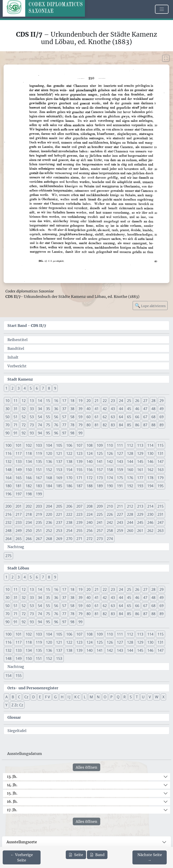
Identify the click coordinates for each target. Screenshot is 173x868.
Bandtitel (16, 348)
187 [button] (79, 486)
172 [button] (90, 478)
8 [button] (49, 388)
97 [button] (64, 433)
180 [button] (8, 486)
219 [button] (39, 514)
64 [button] (121, 417)
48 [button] (153, 409)
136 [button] (49, 462)
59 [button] (80, 417)
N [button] (98, 697)
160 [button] (130, 470)
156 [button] (90, 470)
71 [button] (16, 425)
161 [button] (140, 470)
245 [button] (140, 522)
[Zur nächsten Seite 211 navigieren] (150, 857)
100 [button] (8, 445)
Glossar (14, 717)
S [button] (131, 697)
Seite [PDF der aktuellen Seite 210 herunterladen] (76, 855)
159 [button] (120, 470)
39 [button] (80, 409)
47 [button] (145, 409)
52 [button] (24, 417)
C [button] (19, 697)
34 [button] (40, 409)
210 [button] (110, 506)
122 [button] (69, 453)
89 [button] (162, 425)
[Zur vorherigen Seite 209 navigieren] (22, 857)
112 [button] (130, 445)
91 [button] (16, 433)
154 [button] (69, 470)
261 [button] (140, 531)
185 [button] (59, 486)
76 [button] (56, 425)
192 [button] (130, 486)
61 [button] (97, 417)
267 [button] (39, 539)
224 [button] (90, 514)
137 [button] (59, 462)
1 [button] (6, 388)
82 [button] (105, 425)
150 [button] (29, 470)
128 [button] (130, 453)
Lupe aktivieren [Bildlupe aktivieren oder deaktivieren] (150, 305)
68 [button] (153, 417)
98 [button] (72, 433)
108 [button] (90, 445)
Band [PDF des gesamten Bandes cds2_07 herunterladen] (97, 855)
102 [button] (29, 445)
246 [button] (150, 522)
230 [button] (150, 514)
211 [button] (120, 506)
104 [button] (49, 445)
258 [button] (110, 531)
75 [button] (48, 425)
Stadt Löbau (18, 568)
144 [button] (130, 462)
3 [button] (19, 388)
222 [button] (69, 514)
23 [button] (113, 401)
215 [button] (160, 506)
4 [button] (25, 388)
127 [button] (120, 453)
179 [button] (160, 478)
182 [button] (29, 486)
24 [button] (121, 401)
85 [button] (129, 425)
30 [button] (7, 409)
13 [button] (32, 401)
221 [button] (59, 514)
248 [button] (8, 531)
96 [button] (56, 433)
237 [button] (59, 522)
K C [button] (77, 697)
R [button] (125, 697)
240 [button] (90, 522)
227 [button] (120, 514)
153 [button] (59, 470)
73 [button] (32, 425)
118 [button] (29, 453)
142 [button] (110, 462)
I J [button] (69, 697)
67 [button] (145, 417)
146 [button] (150, 462)
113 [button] (140, 445)
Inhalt (13, 357)
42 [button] (105, 409)
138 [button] (69, 462)
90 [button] (7, 433)
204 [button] (49, 506)
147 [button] (160, 462)
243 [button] (120, 522)
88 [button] (153, 425)
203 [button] (39, 506)
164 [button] (8, 478)
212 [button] (130, 506)
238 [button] (69, 522)
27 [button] (145, 401)
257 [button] (100, 531)
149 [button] (19, 470)
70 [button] (7, 425)
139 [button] (79, 462)
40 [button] (89, 409)
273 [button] (100, 539)
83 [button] (113, 425)
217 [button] (19, 514)
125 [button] (100, 453)
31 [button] (16, 409)
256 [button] (90, 531)
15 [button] (48, 401)
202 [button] (29, 506)
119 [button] (39, 453)
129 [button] (140, 453)
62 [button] (105, 417)
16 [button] (56, 401)
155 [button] (79, 470)
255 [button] (79, 531)
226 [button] (110, 514)
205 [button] (59, 506)
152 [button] (49, 470)
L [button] (85, 697)
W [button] (157, 697)
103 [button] (39, 445)
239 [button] (79, 522)
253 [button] (59, 531)
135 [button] (39, 462)
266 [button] (29, 539)
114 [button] (150, 445)
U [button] (143, 697)
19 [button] (80, 401)
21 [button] (97, 401)
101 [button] (19, 445)
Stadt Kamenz (20, 379)
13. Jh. (12, 777)
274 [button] (110, 539)
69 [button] (162, 417)
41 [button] (97, 409)
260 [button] (130, 531)
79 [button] (80, 425)
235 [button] (39, 522)
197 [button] (19, 494)
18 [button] (72, 401)
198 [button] (29, 494)
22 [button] (105, 401)
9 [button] (55, 388)
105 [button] (59, 445)
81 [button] (97, 425)
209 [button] (100, 506)
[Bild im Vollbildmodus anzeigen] (166, 58)
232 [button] (8, 522)
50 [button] (7, 417)
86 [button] (137, 425)
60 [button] (89, 417)
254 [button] (69, 531)
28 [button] (153, 401)
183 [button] (39, 486)
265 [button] (19, 539)
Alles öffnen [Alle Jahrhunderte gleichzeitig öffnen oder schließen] (86, 767)
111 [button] (120, 445)
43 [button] (113, 409)
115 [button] (160, 445)
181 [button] (19, 486)
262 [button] (150, 531)
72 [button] (24, 425)
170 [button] (69, 478)
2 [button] (13, 388)
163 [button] (160, 470)
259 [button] (120, 531)
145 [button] (140, 462)
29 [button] (162, 401)
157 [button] (100, 470)
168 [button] (49, 478)
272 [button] (90, 539)
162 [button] (150, 470)
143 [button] (120, 462)
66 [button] (137, 417)
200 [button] (8, 506)
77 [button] (64, 425)
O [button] (105, 697)
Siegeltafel (17, 731)
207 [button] (79, 506)
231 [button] (160, 514)
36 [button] (56, 409)
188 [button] (90, 486)
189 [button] (100, 486)
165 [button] (19, 478)
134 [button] (29, 462)
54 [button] (40, 417)
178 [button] (150, 478)
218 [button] (29, 514)
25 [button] (129, 401)
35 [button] (48, 409)
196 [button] (8, 494)
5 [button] (31, 388)
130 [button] (150, 453)
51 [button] (16, 417)
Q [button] (118, 697)
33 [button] (32, 409)
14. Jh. (12, 785)
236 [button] (49, 522)
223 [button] (79, 514)
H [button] (62, 697)
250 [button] (29, 531)
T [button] (137, 697)
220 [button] (49, 514)
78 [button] (72, 425)
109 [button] (100, 445)
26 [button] (137, 401)
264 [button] (8, 539)
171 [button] (79, 478)
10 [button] (7, 401)
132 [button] (8, 462)
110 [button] (110, 445)
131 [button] (160, 453)
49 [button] (162, 409)
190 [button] (110, 486)
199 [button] (39, 494)
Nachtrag (16, 547)
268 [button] (49, 539)
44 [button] (121, 409)
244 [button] (130, 522)
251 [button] (39, 531)
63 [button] (113, 417)
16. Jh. (12, 801)
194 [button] (150, 486)
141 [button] (100, 462)
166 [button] (29, 478)
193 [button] (140, 486)
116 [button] (8, 453)
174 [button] (110, 478)
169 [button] (59, 478)
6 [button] (37, 388)
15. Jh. (12, 793)
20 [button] (89, 401)
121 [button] (59, 453)
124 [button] (90, 453)
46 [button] (137, 409)
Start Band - (27, 326)
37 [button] (64, 409)
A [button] (7, 697)
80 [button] (89, 425)
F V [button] (48, 697)
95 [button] (48, 433)
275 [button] (8, 556)
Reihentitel (17, 340)
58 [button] (72, 417)
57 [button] (64, 417)
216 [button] (8, 514)
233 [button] (19, 522)
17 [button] (64, 401)
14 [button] (40, 401)
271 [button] (79, 539)
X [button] (163, 697)
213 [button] (140, 506)
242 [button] (110, 522)
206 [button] (69, 506)
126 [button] (110, 453)
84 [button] (121, 425)
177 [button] (140, 478)
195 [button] (160, 486)
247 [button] (160, 522)
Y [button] (6, 705)
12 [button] (24, 401)
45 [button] (129, 409)
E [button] (40, 697)
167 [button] (39, 478)
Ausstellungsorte (22, 842)
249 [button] (19, 531)
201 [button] (19, 506)
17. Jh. (12, 810)
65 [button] (129, 417)
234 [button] (29, 522)
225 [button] (100, 514)
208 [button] (90, 506)
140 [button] (90, 462)
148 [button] (8, 470)
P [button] (112, 697)
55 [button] (48, 417)
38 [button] (72, 409)
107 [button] (79, 445)
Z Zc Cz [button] (17, 705)
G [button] (55, 697)
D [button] (34, 697)
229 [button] (140, 514)
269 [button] (59, 539)
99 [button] (80, 433)
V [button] (150, 697)
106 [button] (69, 445)
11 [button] (16, 401)
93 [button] (32, 433)
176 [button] (130, 478)
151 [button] (39, 470)
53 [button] (32, 417)
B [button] (13, 697)
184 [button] (49, 486)
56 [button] (56, 417)
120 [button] (49, 453)
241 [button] (100, 522)
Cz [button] (26, 697)
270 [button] (69, 539)
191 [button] (120, 486)
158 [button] (110, 470)
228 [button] (130, 514)
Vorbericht (17, 366)
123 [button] (79, 453)
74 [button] (40, 425)
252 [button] (49, 531)
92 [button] (24, 433)
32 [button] (24, 409)
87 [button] (145, 425)
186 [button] (69, 486)
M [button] (91, 697)
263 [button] (160, 531)
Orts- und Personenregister (33, 688)
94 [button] (40, 433)
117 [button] (19, 453)
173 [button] (100, 478)
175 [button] (120, 478)
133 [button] (19, 462)
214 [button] (150, 506)
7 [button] (43, 388)
